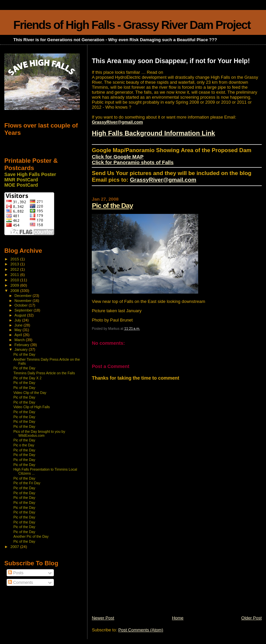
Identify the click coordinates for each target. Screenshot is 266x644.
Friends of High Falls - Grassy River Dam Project (132, 25)
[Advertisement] (142, 569)
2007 (15, 547)
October (22, 305)
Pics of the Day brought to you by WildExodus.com (39, 433)
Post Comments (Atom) (141, 630)
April (19, 335)
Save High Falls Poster (30, 174)
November (24, 301)
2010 (15, 280)
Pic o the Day (24, 445)
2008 (15, 290)
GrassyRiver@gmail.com (117, 122)
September (24, 310)
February (23, 345)
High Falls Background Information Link (153, 133)
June (19, 325)
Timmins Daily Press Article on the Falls (44, 373)
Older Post (252, 618)
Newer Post (103, 618)
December (24, 296)
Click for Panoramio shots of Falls (133, 162)
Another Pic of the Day (31, 536)
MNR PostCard (21, 180)
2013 (15, 264)
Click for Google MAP (118, 157)
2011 (15, 275)
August (21, 315)
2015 (15, 259)
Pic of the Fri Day (27, 483)
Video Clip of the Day (30, 393)
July (18, 320)
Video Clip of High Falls (32, 407)
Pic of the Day (112, 205)
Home (178, 618)
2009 (15, 285)
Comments (20, 583)
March (20, 340)
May (19, 330)
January (22, 349)
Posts (16, 573)
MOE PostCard (21, 185)
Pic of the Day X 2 (27, 378)
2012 (15, 269)
